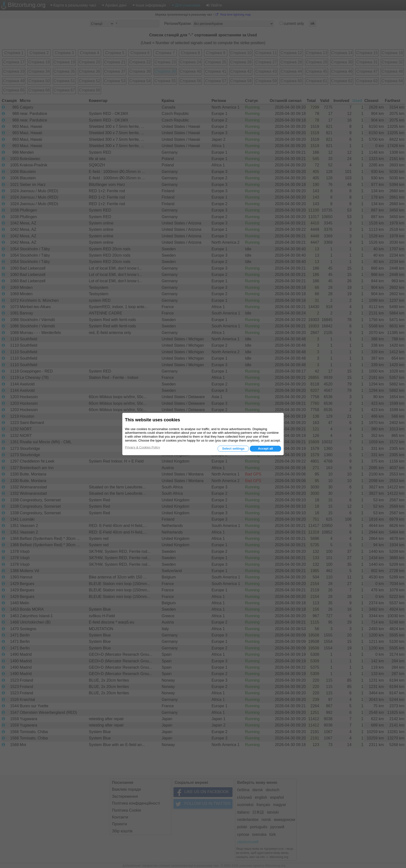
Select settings (233, 449)
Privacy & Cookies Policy (142, 447)
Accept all (265, 449)
